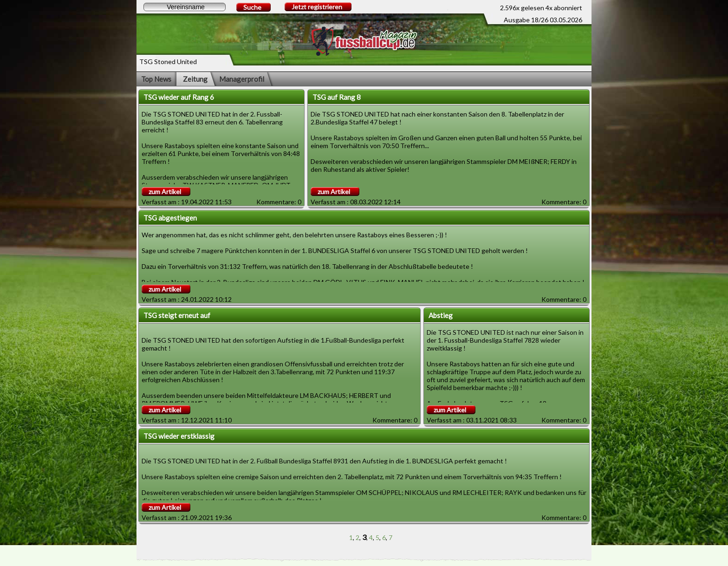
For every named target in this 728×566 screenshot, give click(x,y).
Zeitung (195, 79)
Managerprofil (242, 79)
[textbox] (185, 7)
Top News (156, 79)
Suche (252, 7)
